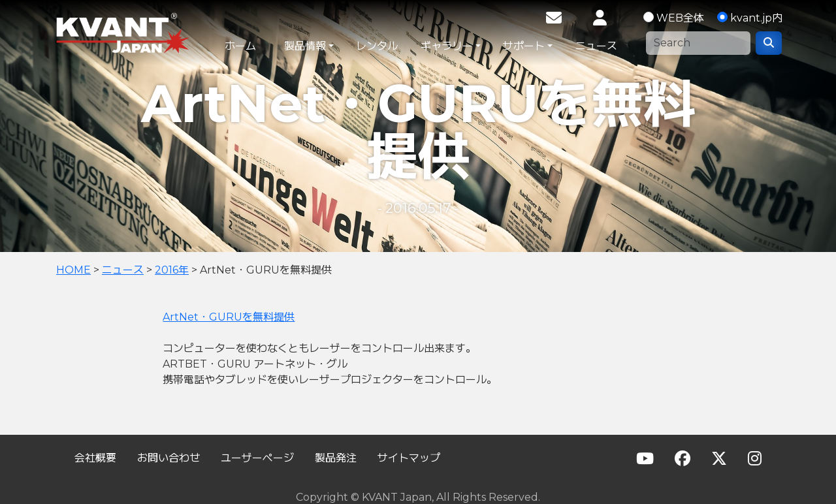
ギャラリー (447, 46)
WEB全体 (680, 18)
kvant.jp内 (756, 18)
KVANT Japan (152, 33)
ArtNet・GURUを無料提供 (229, 317)
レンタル (377, 46)
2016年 (172, 270)
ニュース (596, 46)
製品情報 (305, 46)
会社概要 (95, 458)
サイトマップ (409, 458)
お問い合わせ (169, 458)
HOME (73, 270)
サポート (524, 46)
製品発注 (336, 458)
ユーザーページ (257, 458)
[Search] (698, 43)
